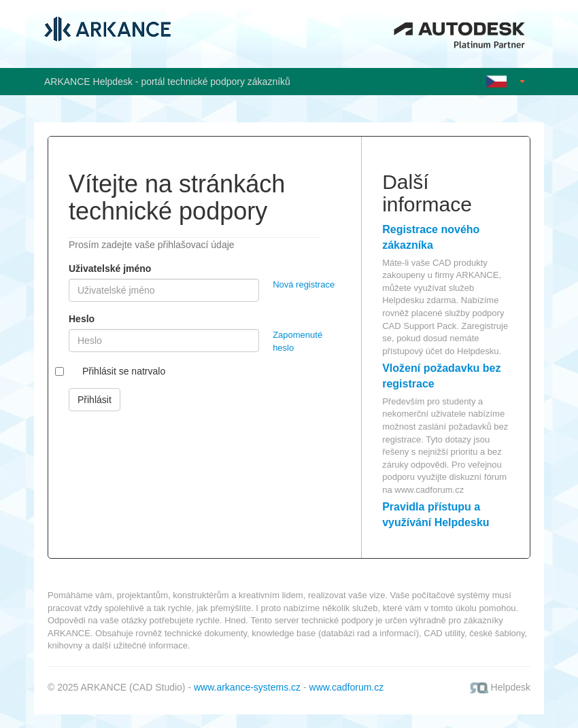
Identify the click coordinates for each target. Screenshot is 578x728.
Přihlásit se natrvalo (124, 371)
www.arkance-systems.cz (247, 687)
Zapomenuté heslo (297, 341)
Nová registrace (304, 284)
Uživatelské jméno (110, 268)
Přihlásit (95, 400)
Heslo (82, 319)
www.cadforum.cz (429, 490)
